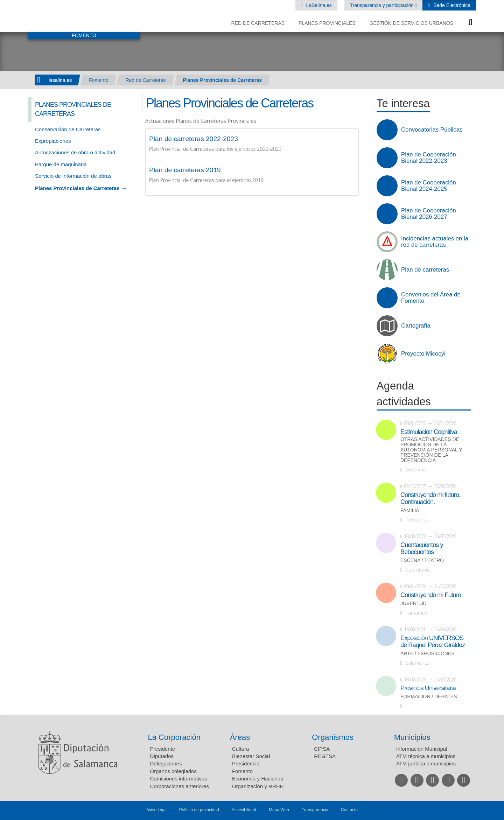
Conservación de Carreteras (68, 129)
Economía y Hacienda (258, 779)
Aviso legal (156, 810)
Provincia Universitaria (428, 688)
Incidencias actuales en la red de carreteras (435, 242)
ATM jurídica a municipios (426, 763)
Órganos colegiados (173, 771)
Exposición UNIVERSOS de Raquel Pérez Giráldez (433, 642)
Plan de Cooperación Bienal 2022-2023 (429, 158)
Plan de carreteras (425, 270)
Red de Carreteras (258, 23)
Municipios (412, 737)
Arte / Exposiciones (428, 654)
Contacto (349, 810)
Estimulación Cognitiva (429, 432)
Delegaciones (166, 763)
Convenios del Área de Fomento (431, 298)
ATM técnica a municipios (426, 756)
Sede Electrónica (451, 5)
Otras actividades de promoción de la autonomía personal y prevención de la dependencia (431, 450)
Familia (410, 510)
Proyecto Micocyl (423, 354)
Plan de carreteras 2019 (185, 170)
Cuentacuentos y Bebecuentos (422, 548)
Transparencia (315, 810)
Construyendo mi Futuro (431, 595)
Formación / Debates (429, 697)
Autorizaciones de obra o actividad (75, 152)
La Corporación (174, 737)
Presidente (163, 749)
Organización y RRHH (258, 786)
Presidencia (246, 763)
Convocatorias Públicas (432, 130)
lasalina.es (60, 80)
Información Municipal (422, 749)
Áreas (240, 737)
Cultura (240, 749)
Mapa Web (279, 810)
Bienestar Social (251, 756)
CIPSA (322, 749)
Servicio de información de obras (73, 176)
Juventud (414, 604)
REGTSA (325, 756)
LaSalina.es (318, 5)
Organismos (333, 737)
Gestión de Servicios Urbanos (411, 23)
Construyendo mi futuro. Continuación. (430, 498)
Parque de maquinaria (61, 164)
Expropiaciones (53, 141)
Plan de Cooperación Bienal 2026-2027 (429, 214)
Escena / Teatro (422, 560)
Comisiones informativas (179, 779)
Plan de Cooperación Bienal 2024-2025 (429, 186)
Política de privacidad (199, 810)
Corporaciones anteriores (180, 786)
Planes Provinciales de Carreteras (223, 80)
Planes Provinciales (327, 23)
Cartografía (416, 326)
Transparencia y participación (383, 5)
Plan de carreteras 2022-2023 (194, 139)
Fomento (99, 80)
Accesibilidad (244, 810)
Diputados (162, 756)
